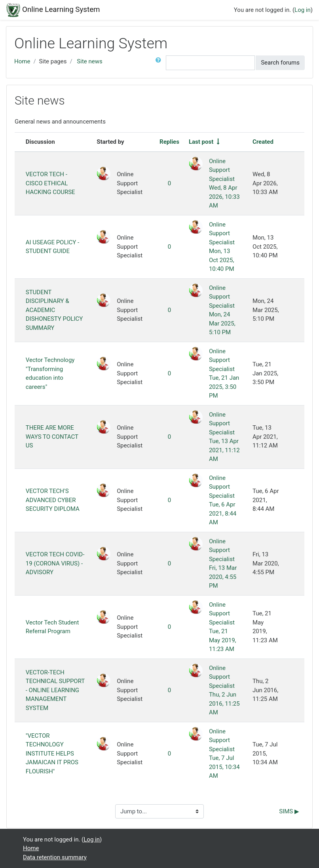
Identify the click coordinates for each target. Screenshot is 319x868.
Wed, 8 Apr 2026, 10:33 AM (224, 197)
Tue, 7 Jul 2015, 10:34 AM (224, 767)
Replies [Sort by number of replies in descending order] (169, 142)
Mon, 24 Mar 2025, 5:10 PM (222, 323)
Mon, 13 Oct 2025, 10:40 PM (222, 260)
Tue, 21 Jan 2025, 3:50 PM (224, 387)
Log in (303, 10)
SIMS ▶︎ (289, 811)
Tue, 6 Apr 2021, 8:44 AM (223, 513)
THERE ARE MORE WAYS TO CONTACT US (52, 437)
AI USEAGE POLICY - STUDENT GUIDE (53, 247)
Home (22, 61)
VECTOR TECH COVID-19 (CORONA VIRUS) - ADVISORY (55, 563)
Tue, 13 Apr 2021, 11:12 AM (224, 450)
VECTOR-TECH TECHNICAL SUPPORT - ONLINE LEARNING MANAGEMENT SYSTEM (55, 690)
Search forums (280, 63)
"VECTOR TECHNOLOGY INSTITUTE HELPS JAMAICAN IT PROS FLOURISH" (52, 754)
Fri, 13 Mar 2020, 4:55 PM (223, 577)
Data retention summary (55, 857)
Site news (89, 61)
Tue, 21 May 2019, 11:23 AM (223, 640)
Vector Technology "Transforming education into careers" (50, 373)
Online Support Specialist (222, 170)
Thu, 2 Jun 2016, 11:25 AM (224, 703)
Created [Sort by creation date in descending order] (263, 142)
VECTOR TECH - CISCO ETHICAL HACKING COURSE (50, 183)
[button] (160, 63)
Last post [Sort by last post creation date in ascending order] (201, 142)
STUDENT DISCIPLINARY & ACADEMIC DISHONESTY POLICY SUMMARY (54, 310)
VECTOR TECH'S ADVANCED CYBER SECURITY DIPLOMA (53, 500)
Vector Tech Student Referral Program (52, 627)
